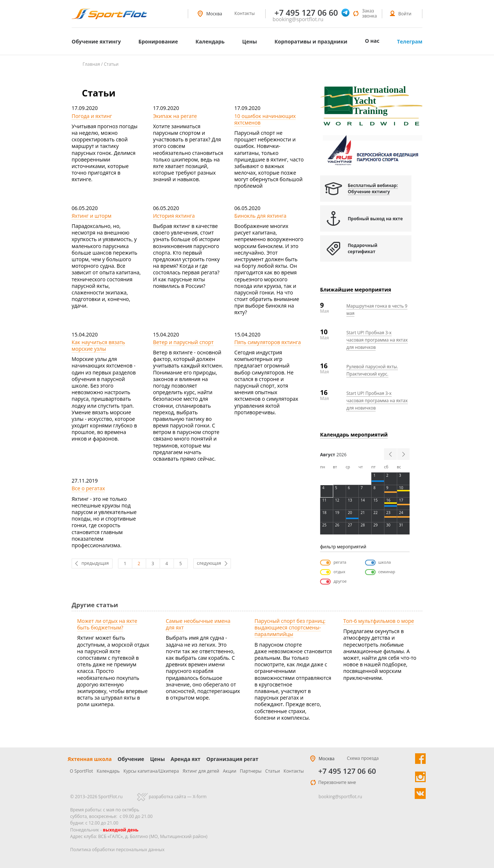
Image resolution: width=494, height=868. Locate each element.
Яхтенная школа (90, 759)
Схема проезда (363, 758)
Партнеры (251, 771)
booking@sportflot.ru (298, 19)
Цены (250, 41)
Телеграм (410, 41)
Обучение (131, 759)
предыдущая (95, 563)
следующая (209, 563)
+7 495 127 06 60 (347, 771)
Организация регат (232, 759)
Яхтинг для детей (201, 771)
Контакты (245, 13)
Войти (405, 14)
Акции (230, 771)
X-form (199, 797)
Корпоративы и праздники (311, 41)
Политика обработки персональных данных (117, 850)
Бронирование (158, 41)
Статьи (273, 771)
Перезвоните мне (337, 782)
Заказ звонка (369, 13)
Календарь (210, 41)
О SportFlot (81, 771)
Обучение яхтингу (96, 41)
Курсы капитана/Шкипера (151, 771)
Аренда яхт (186, 759)
